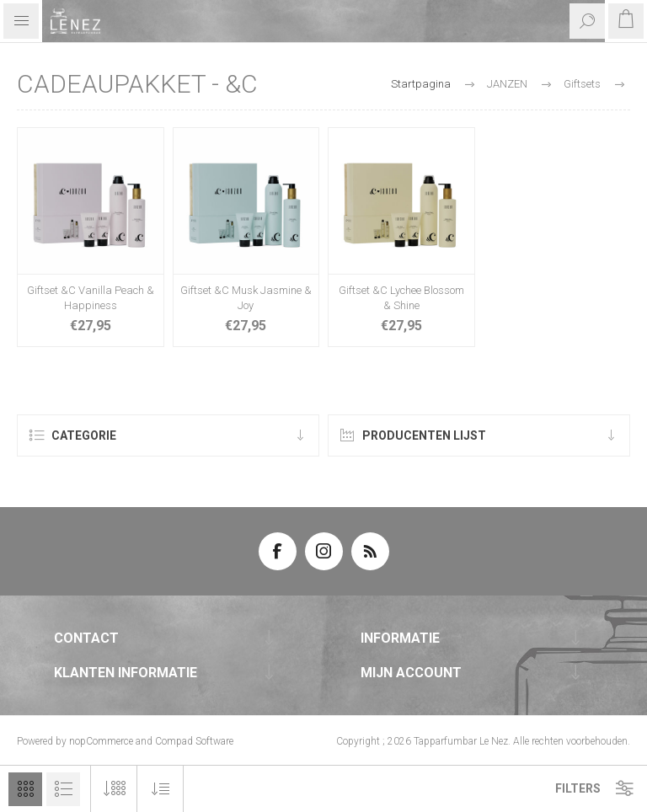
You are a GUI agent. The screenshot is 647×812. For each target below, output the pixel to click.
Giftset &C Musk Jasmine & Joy (246, 298)
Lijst (63, 789)
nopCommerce (101, 741)
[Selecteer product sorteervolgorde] (160, 789)
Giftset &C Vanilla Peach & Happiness (91, 298)
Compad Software (194, 741)
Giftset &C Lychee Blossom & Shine (401, 298)
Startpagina (421, 84)
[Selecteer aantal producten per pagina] (114, 789)
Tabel (25, 789)
